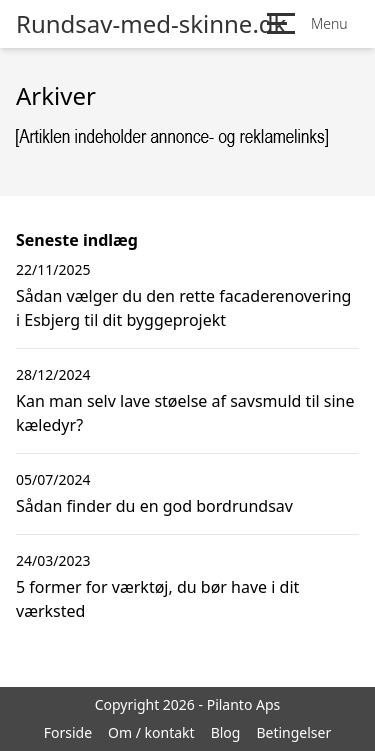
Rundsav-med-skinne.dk (151, 24)
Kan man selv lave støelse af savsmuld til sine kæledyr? (185, 413)
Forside (68, 732)
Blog (226, 732)
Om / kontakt (151, 732)
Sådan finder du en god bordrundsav (154, 506)
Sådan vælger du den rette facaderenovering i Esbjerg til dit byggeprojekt (183, 308)
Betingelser (293, 732)
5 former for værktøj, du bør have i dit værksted (157, 599)
